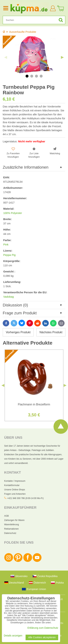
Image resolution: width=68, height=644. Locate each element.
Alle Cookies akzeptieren (42, 637)
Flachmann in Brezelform (34, 404)
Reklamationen (11, 529)
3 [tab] (36, 76)
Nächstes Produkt (51, 332)
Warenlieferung (12, 525)
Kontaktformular (12, 485)
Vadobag (9, 297)
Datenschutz (10, 533)
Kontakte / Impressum (15, 481)
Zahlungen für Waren (14, 520)
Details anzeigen (13, 636)
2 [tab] (32, 76)
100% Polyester (13, 213)
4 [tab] (41, 76)
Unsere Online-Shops (15, 490)
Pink (6, 245)
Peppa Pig (9, 255)
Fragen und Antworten (15, 494)
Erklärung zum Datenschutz (43, 628)
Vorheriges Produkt (18, 332)
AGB (6, 516)
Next (62, 57)
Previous (6, 57)
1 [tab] (27, 76)
